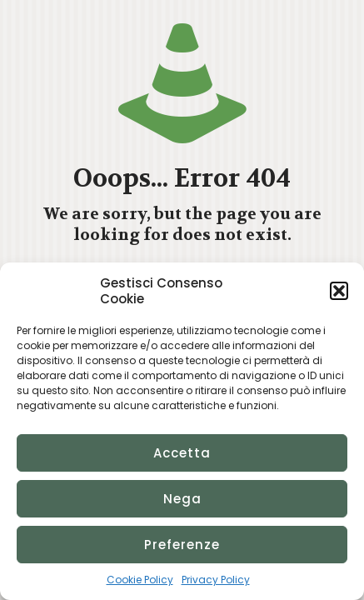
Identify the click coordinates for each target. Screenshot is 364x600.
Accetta (182, 453)
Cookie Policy (140, 580)
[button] (339, 291)
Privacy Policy (216, 580)
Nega (182, 499)
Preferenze (182, 545)
